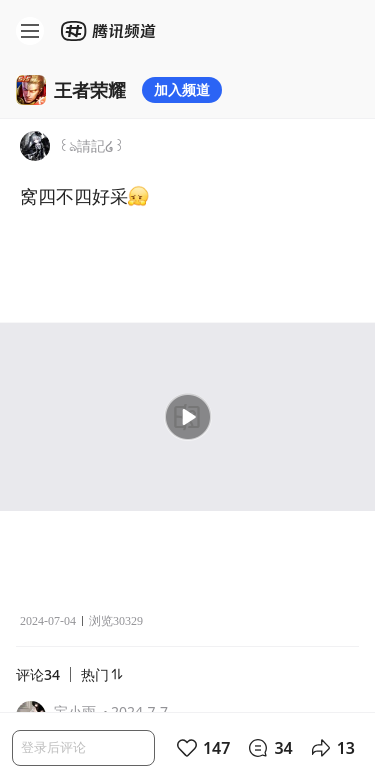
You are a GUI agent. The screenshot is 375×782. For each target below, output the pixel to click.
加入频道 (182, 89)
